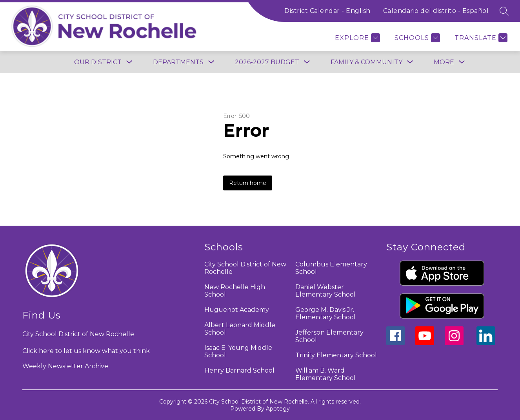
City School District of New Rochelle (245, 268)
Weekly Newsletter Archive (65, 366)
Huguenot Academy (237, 310)
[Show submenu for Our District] (98, 62)
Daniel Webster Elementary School (325, 291)
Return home (248, 183)
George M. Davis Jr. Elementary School (325, 313)
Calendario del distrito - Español (436, 11)
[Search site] (504, 11)
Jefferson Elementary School (329, 336)
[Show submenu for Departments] (178, 62)
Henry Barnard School (239, 370)
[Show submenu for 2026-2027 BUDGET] (267, 62)
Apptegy (278, 409)
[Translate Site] (480, 38)
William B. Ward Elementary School (325, 374)
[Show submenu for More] (444, 62)
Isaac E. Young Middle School (238, 351)
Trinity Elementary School (336, 355)
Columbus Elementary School (331, 268)
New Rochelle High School (235, 291)
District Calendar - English (327, 11)
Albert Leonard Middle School (240, 329)
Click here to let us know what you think (86, 351)
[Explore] (356, 38)
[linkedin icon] (486, 343)
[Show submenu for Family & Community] (366, 62)
